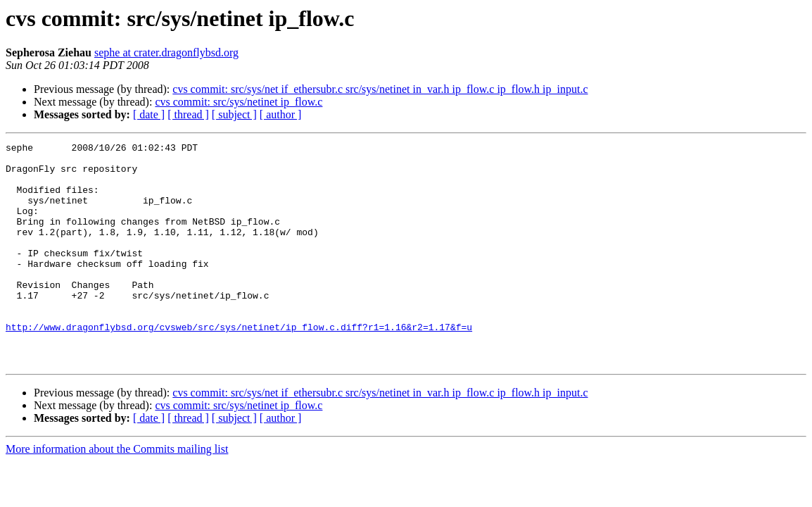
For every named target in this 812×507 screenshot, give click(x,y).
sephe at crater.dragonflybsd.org (166, 52)
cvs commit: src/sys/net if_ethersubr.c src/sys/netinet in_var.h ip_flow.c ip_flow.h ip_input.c (380, 89)
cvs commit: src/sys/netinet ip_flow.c (239, 102)
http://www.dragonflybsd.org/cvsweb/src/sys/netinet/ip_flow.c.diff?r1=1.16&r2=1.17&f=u (239, 365)
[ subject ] (234, 114)
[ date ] (149, 114)
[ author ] (281, 114)
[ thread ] (188, 114)
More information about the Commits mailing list (117, 493)
